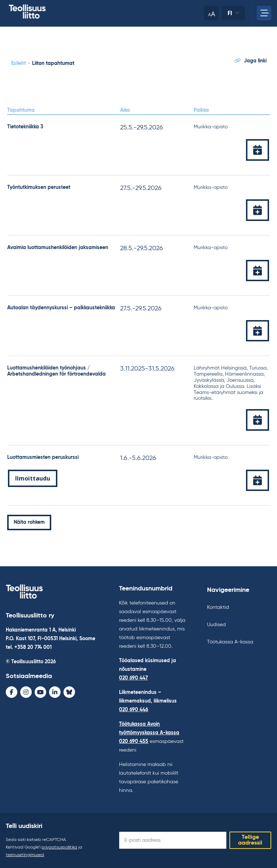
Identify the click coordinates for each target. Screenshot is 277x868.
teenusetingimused (25, 855)
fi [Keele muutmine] (230, 13)
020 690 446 (134, 710)
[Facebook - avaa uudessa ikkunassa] (12, 692)
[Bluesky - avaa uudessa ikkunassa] (69, 692)
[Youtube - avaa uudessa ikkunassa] (40, 692)
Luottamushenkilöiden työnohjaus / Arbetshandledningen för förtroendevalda (56, 371)
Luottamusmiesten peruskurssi (43, 457)
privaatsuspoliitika (59, 847)
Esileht (19, 63)
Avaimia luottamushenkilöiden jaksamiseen (58, 248)
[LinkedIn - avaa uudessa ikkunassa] (55, 692)
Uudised (216, 625)
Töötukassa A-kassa (230, 642)
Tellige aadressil (250, 840)
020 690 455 (134, 741)
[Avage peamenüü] (264, 13)
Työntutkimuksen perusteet (39, 187)
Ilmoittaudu (33, 478)
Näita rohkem (29, 522)
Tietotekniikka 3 (25, 127)
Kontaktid (218, 607)
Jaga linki (250, 61)
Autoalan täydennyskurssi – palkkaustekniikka (61, 308)
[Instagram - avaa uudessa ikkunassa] (26, 692)
